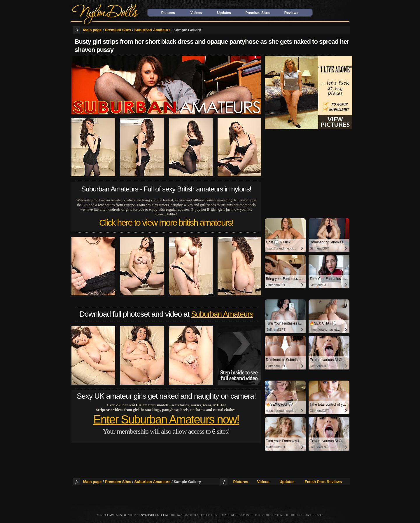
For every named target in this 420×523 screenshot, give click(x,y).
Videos (196, 13)
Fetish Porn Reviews (323, 482)
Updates (224, 13)
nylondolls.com (154, 515)
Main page (92, 30)
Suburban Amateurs (153, 30)
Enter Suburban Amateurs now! (166, 419)
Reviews (291, 13)
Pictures (168, 13)
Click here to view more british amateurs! (166, 223)
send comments (109, 515)
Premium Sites (257, 13)
